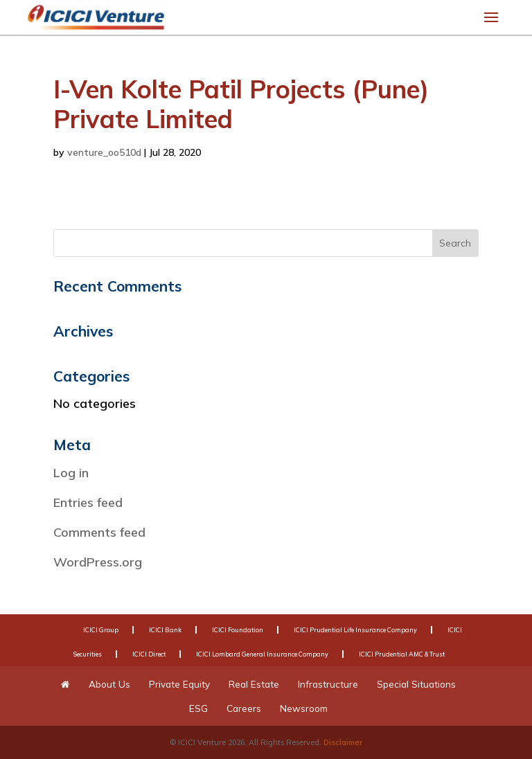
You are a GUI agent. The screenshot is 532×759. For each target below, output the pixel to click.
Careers (244, 708)
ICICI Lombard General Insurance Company (262, 654)
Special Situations (416, 684)
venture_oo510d (104, 152)
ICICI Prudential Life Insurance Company (355, 630)
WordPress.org (98, 562)
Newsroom (304, 708)
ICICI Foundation (238, 630)
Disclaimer (343, 742)
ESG (198, 708)
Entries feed (88, 502)
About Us (109, 684)
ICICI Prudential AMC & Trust (402, 654)
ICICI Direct (149, 654)
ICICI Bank (165, 630)
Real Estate (254, 684)
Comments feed (99, 532)
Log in (71, 473)
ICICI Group (101, 630)
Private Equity (179, 684)
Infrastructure (328, 684)
